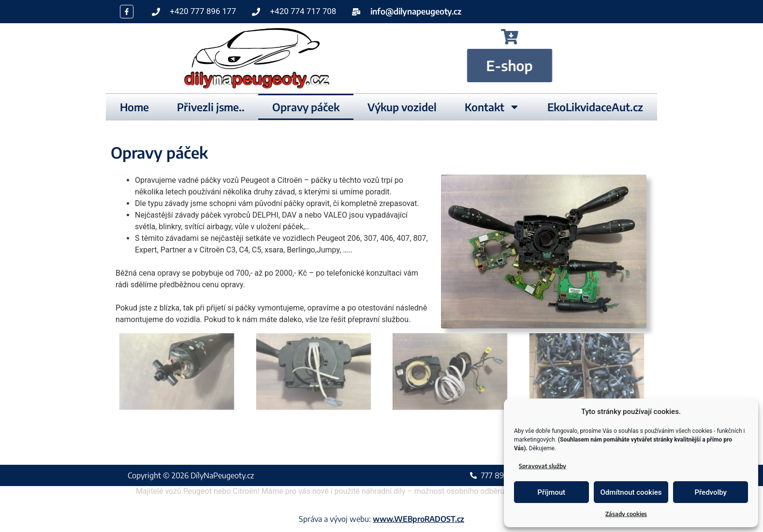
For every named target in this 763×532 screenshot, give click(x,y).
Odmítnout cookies (631, 492)
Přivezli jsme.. (211, 107)
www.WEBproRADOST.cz (418, 519)
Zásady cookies (626, 514)
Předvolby (711, 492)
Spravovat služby (543, 466)
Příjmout (551, 492)
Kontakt (492, 107)
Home (134, 107)
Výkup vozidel (402, 107)
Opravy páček (306, 107)
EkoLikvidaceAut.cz (595, 107)
